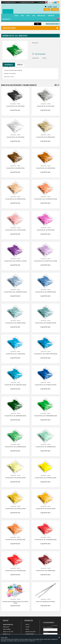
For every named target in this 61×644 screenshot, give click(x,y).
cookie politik (39, 641)
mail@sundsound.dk (12, 633)
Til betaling (55, 9)
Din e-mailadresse (48, 624)
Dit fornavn (46, 628)
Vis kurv (47, 9)
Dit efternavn (46, 633)
